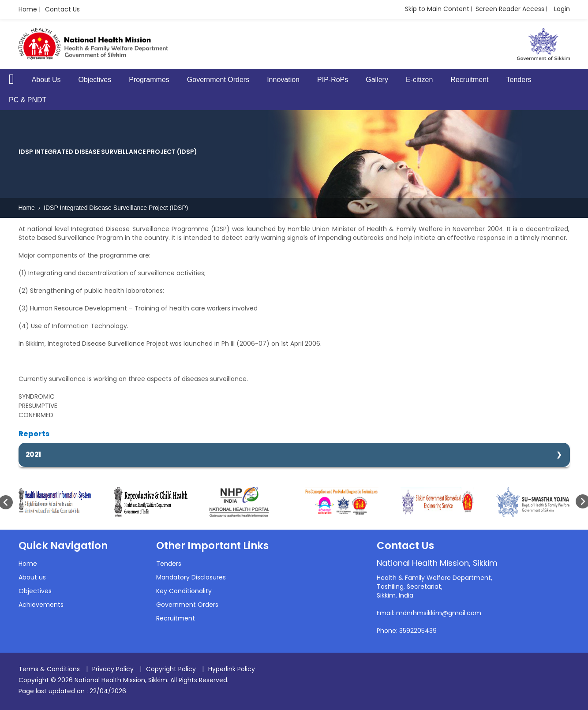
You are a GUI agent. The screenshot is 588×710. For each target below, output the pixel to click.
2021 (33, 454)
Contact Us (62, 9)
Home (28, 208)
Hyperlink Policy (232, 669)
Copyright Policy (171, 669)
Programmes (149, 80)
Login (562, 9)
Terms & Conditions (49, 669)
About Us (46, 80)
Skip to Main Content (437, 9)
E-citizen (419, 80)
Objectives (95, 80)
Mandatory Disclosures (191, 577)
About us (32, 577)
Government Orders (218, 80)
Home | (30, 9)
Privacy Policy (113, 669)
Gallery (377, 80)
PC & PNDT (28, 100)
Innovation (283, 80)
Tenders (519, 80)
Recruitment (469, 80)
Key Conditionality (184, 591)
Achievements (41, 605)
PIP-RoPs (333, 80)
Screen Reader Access (510, 9)
